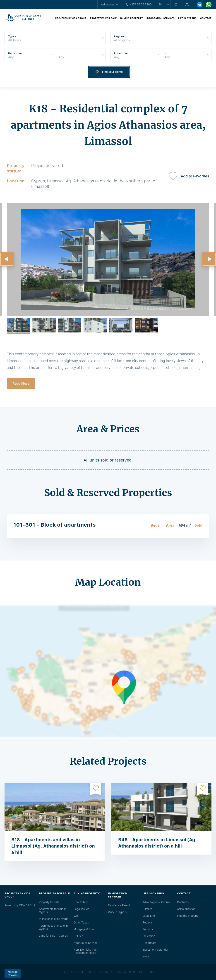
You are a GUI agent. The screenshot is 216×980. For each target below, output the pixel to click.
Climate (147, 909)
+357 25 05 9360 (139, 5)
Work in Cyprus (117, 912)
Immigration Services (161, 18)
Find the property (188, 916)
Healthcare (149, 943)
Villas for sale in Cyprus (54, 919)
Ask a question (110, 5)
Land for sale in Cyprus (53, 936)
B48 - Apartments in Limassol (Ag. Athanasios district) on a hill (157, 843)
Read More (21, 384)
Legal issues (81, 909)
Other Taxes (81, 923)
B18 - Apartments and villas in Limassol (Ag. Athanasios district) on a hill (53, 846)
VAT (76, 916)
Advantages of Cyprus (156, 902)
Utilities (78, 936)
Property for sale (49, 902)
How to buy (81, 902)
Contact (206, 18)
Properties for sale (103, 18)
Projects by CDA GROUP (71, 18)
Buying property (132, 18)
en (161, 5)
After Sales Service (86, 943)
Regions (148, 923)
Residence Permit (119, 905)
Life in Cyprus (187, 18)
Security (148, 929)
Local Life (149, 916)
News (146, 956)
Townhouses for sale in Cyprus (53, 927)
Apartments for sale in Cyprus (53, 911)
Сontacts (183, 902)
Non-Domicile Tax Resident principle (85, 951)
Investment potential (155, 950)
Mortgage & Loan (84, 929)
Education (149, 936)
